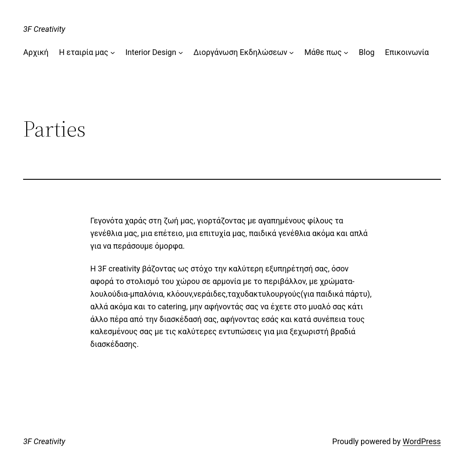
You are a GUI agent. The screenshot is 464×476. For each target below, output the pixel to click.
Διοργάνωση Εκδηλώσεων (240, 52)
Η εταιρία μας (84, 52)
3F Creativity (44, 29)
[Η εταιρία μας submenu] (113, 53)
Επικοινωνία (407, 52)
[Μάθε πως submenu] (346, 53)
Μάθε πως (323, 52)
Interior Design (151, 52)
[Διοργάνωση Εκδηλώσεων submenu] (292, 53)
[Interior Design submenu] (181, 53)
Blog (367, 52)
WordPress (421, 441)
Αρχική (36, 52)
